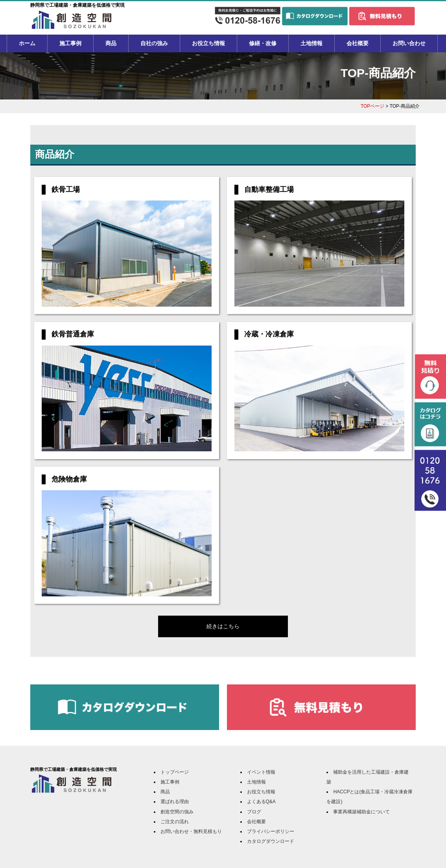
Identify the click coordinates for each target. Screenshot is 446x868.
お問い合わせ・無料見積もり (191, 831)
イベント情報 (261, 772)
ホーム (27, 43)
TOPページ (372, 106)
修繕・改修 (263, 43)
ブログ (254, 812)
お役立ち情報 (208, 43)
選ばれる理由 (175, 802)
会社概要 (358, 43)
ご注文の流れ (175, 822)
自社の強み (154, 43)
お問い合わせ (409, 43)
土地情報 (311, 43)
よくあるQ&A (261, 802)
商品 (111, 43)
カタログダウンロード (271, 841)
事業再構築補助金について (361, 812)
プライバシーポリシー (271, 831)
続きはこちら (223, 626)
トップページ (175, 772)
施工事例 (70, 43)
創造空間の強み (177, 812)
